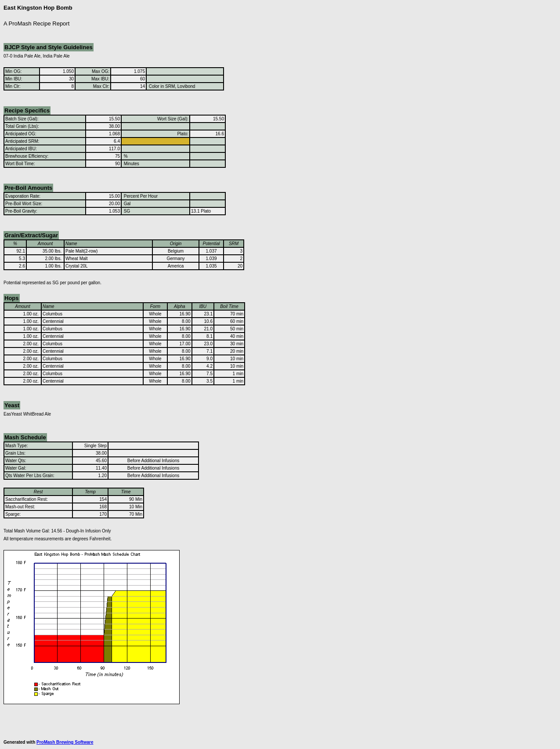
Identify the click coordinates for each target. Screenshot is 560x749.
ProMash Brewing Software (65, 742)
